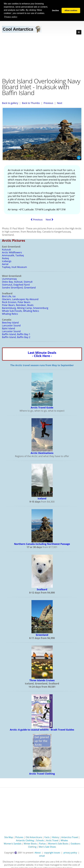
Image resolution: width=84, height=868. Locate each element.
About (38, 852)
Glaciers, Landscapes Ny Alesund (20, 299)
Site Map (9, 837)
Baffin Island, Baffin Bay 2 (16, 337)
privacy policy (70, 852)
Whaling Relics (10, 314)
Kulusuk (6, 249)
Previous (48, 103)
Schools (40, 840)
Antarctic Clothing (25, 840)
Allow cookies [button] (71, 10)
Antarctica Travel (70, 837)
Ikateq (5, 258)
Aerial (5, 264)
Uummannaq (9, 279)
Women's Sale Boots (58, 843)
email (42, 856)
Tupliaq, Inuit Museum (14, 267)
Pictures (19, 837)
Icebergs (7, 261)
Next (60, 103)
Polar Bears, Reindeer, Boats (18, 305)
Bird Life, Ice (9, 296)
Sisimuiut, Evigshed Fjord (16, 284)
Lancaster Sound (11, 325)
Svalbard (42, 589)
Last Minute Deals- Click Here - (42, 354)
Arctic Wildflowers (12, 252)
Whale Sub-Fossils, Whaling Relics (21, 311)
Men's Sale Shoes (47, 847)
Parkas (42, 843)
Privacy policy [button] (11, 17)
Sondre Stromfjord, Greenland (19, 287)
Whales (64, 840)
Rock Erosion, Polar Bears (16, 302)
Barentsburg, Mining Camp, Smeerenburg (25, 308)
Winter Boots (30, 843)
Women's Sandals (13, 843)
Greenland (42, 635)
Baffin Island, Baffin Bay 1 (16, 334)
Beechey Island (10, 322)
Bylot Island (8, 328)
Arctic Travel (52, 840)
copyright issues (52, 852)
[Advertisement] (42, 57)
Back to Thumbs (31, 103)
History (55, 837)
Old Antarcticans (34, 837)
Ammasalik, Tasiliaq (13, 255)
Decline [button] (55, 10)
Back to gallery (10, 103)
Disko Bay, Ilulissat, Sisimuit (17, 281)
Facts (47, 837)
